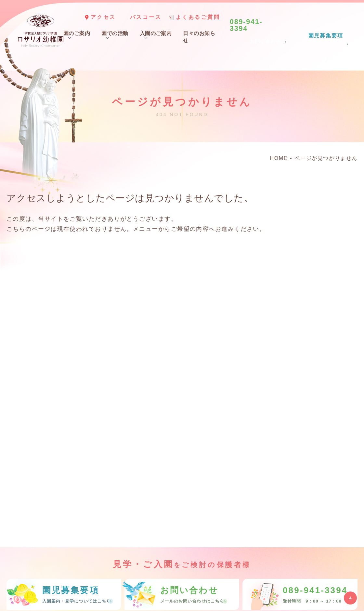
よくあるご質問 (198, 17)
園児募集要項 (325, 36)
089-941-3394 (246, 25)
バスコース (146, 17)
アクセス (103, 17)
